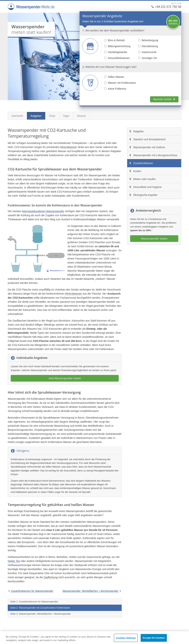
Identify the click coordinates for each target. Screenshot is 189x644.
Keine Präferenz (115, 89)
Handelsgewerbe (116, 52)
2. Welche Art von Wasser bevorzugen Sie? (109, 67)
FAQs (52, 116)
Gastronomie (147, 52)
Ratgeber (36, 116)
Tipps (66, 116)
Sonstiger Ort (147, 58)
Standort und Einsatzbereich (147, 139)
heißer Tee (14, 561)
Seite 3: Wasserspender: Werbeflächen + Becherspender (40, 614)
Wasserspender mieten (154, 239)
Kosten (135, 171)
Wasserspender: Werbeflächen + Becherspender (92, 591)
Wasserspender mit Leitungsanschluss (153, 155)
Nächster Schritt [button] (164, 99)
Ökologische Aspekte (143, 195)
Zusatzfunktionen (141, 163)
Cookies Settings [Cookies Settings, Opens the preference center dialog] (126, 638)
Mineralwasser (69, 147)
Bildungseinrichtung (117, 46)
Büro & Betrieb (114, 40)
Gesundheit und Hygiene (145, 187)
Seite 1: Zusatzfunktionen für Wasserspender (34, 602)
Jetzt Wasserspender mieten (65, 378)
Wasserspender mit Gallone (147, 147)
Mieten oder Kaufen (142, 179)
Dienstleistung (148, 46)
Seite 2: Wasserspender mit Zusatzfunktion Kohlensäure (40, 608)
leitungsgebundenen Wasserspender (43, 211)
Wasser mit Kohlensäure (120, 83)
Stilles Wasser (114, 77)
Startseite (17, 116)
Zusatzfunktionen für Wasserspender (30, 591)
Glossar (81, 116)
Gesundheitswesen (117, 58)
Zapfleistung (51, 577)
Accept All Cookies (154, 638)
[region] (94, 638)
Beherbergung (148, 40)
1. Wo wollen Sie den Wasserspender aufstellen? (113, 30)
